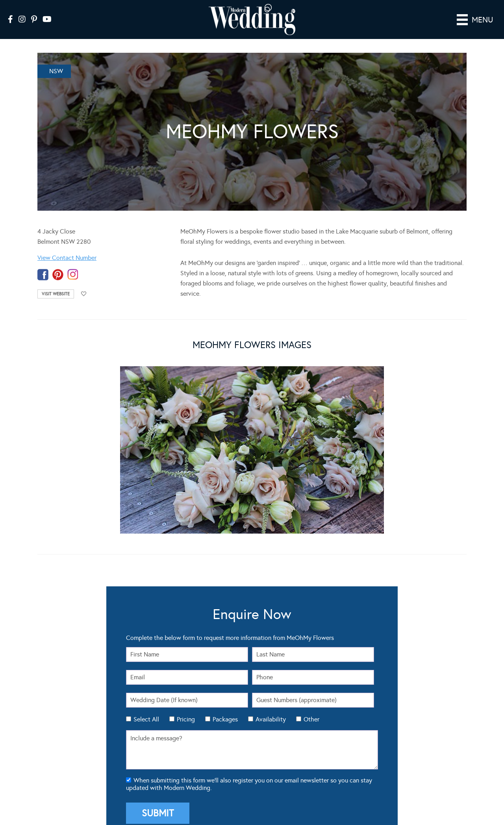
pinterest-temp (58, 264)
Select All (146, 708)
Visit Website (56, 283)
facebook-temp (43, 264)
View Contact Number (67, 247)
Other (311, 708)
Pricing (186, 708)
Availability (271, 708)
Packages (225, 708)
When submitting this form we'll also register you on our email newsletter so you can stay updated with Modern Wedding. (249, 773)
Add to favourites (84, 283)
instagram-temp (73, 264)
